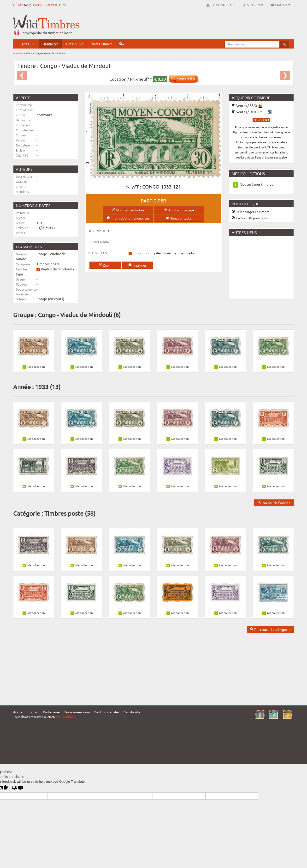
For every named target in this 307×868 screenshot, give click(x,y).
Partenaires (52, 712)
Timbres (50, 44)
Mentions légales (106, 712)
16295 (27, 5)
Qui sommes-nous (77, 712)
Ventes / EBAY (247, 105)
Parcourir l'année (274, 503)
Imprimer (137, 265)
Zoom (105, 265)
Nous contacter (179, 218)
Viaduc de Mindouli (56, 269)
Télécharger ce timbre (251, 212)
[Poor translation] (18, 788)
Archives (74, 44)
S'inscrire (253, 5)
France (281, 5)
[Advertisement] (207, 25)
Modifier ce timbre (128, 210)
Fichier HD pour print (250, 218)
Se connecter (221, 5)
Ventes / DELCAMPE (252, 112)
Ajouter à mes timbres (256, 184)
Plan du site (131, 712)
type (19, 274)
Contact (34, 712)
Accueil (28, 44)
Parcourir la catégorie (270, 629)
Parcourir (101, 44)
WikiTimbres (65, 717)
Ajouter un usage (179, 210)
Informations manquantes (128, 218)
